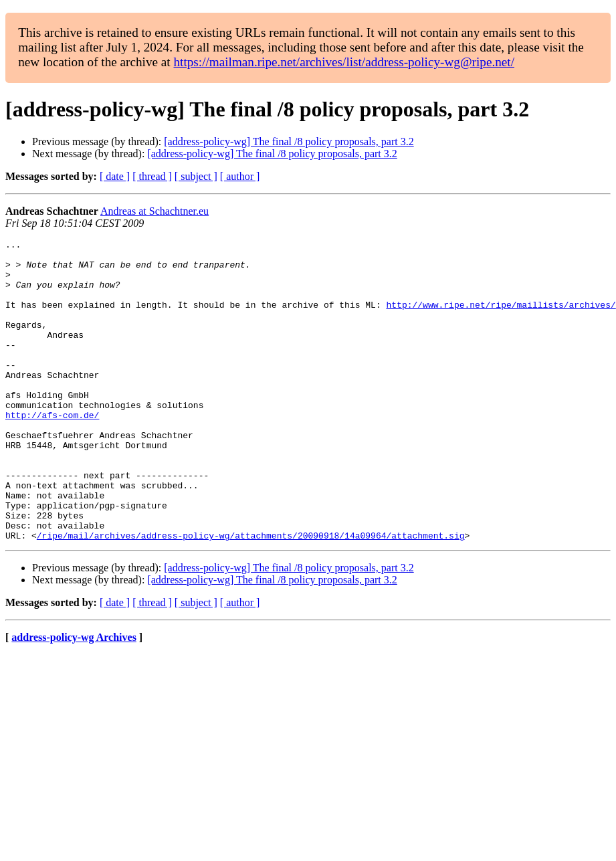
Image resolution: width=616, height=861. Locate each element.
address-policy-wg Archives (74, 697)
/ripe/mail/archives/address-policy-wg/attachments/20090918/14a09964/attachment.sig (251, 595)
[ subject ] (196, 176)
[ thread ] (152, 176)
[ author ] (240, 176)
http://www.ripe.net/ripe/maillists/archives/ (501, 318)
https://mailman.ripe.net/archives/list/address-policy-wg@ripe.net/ (344, 62)
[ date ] (115, 176)
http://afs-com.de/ (52, 451)
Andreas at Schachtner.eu (155, 211)
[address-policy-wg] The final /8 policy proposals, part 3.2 (289, 141)
